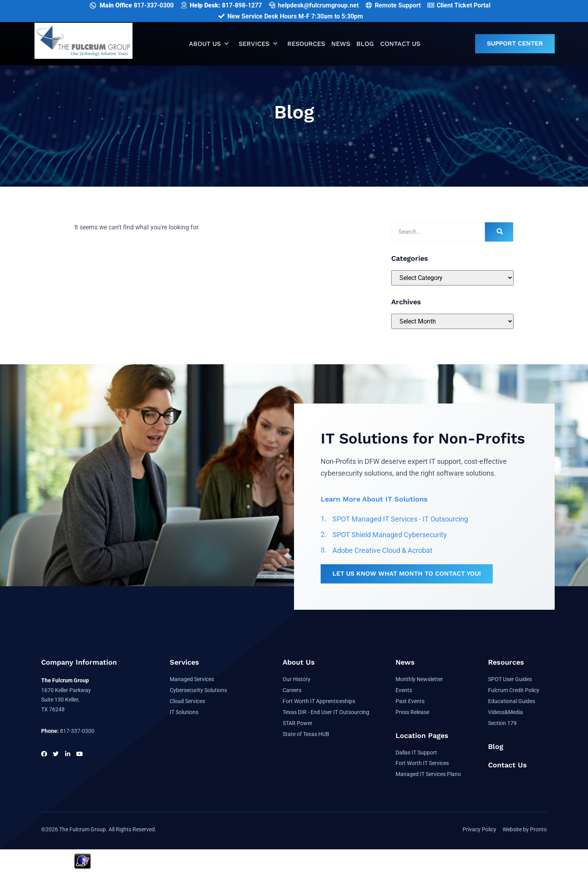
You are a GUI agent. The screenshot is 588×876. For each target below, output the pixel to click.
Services (258, 44)
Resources (306, 44)
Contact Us (400, 44)
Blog (365, 44)
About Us (209, 44)
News (341, 44)
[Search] (499, 232)
